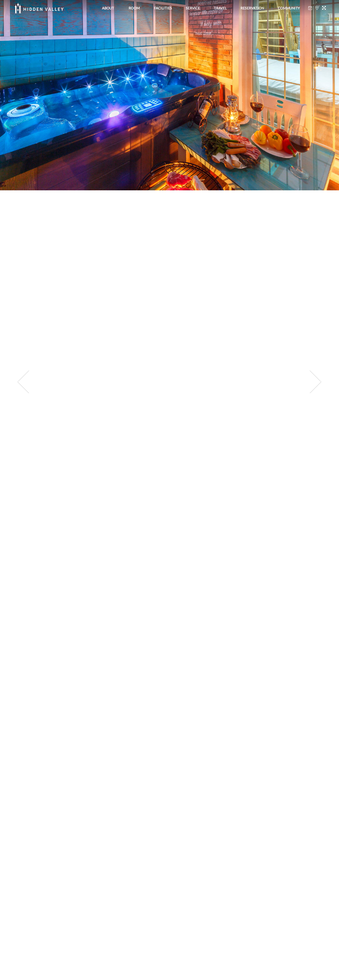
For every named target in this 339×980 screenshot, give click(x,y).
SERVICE (193, 8)
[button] (148, 964)
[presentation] (23, 382)
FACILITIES (163, 8)
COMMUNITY (289, 8)
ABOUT (108, 8)
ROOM (134, 8)
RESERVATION (252, 8)
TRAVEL (220, 8)
